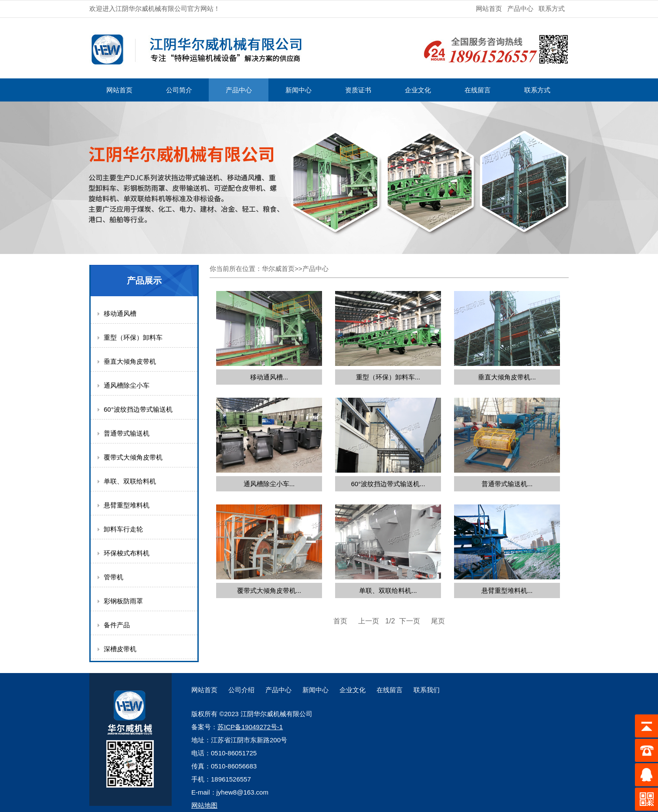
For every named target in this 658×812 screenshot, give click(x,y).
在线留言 (478, 90)
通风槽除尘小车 (127, 385)
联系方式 (552, 8)
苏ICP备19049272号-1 (250, 727)
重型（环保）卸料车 (133, 337)
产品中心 (520, 8)
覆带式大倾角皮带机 (133, 457)
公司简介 (179, 90)
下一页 (410, 621)
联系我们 (427, 690)
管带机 (114, 577)
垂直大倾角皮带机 (130, 361)
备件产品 (117, 625)
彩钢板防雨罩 (123, 601)
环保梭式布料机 (127, 553)
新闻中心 (298, 90)
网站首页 (489, 8)
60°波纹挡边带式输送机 (138, 409)
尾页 (438, 621)
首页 (340, 621)
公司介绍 (241, 690)
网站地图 (204, 805)
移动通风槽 (120, 313)
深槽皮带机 (120, 649)
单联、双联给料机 (130, 481)
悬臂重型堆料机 (127, 505)
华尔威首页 (278, 269)
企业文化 (418, 90)
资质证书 (358, 90)
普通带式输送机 (127, 433)
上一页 (369, 621)
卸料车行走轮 (123, 529)
